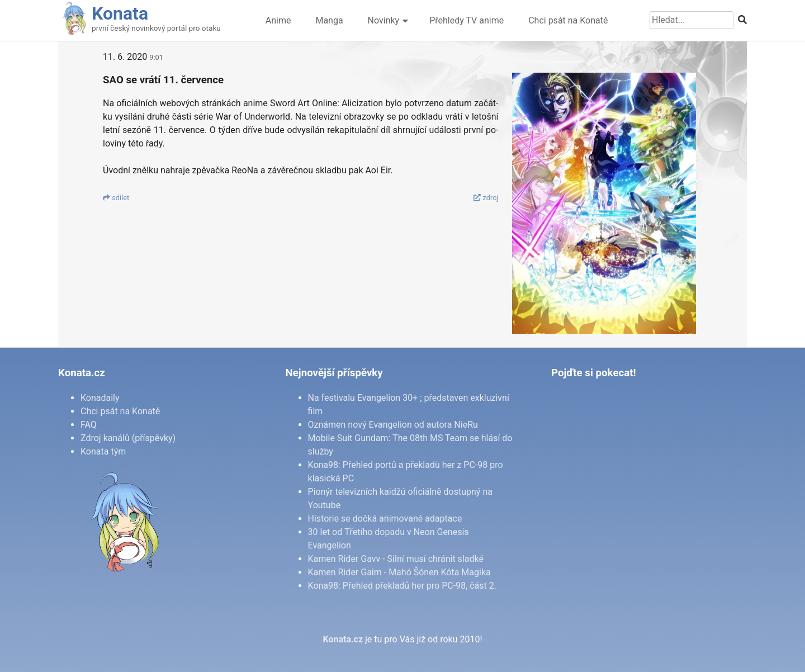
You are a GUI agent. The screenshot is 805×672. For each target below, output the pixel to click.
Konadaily (100, 398)
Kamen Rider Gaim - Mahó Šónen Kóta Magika (399, 572)
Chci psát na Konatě (568, 20)
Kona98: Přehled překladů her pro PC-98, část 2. (402, 586)
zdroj (486, 198)
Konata (120, 13)
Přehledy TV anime (467, 20)
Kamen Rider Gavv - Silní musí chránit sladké (396, 559)
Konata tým (103, 451)
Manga (329, 20)
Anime (278, 20)
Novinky (384, 20)
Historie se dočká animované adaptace (385, 519)
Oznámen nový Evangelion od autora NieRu (393, 425)
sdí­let (116, 198)
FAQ (89, 425)
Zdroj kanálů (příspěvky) (128, 438)
